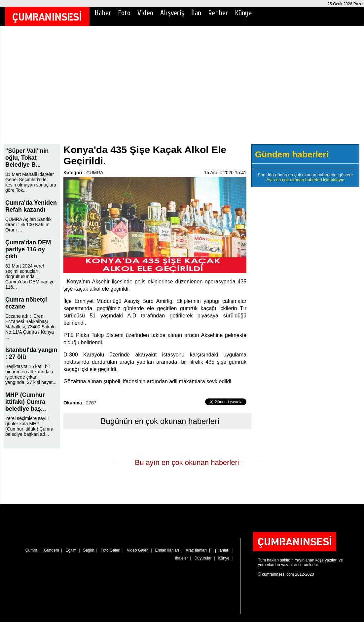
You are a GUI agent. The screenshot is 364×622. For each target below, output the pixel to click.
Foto (124, 13)
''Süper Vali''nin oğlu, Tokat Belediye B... (27, 158)
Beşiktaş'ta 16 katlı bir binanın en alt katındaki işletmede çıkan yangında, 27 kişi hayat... (31, 374)
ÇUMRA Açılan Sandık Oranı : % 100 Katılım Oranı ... (28, 225)
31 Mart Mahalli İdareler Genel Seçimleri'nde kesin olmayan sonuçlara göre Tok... (31, 182)
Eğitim (71, 550)
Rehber (218, 13)
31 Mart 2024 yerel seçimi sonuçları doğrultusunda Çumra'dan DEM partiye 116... (30, 276)
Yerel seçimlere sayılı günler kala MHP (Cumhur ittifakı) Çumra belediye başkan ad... (29, 426)
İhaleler (182, 558)
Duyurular (203, 558)
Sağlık (89, 550)
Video (145, 13)
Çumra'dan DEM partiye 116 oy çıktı (28, 249)
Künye (243, 13)
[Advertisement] (182, 90)
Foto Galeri (110, 550)
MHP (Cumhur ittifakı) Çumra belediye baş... (26, 402)
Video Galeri (138, 550)
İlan (196, 13)
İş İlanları (221, 550)
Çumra (31, 550)
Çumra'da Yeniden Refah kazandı (31, 206)
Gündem (52, 550)
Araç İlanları (196, 550)
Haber (103, 13)
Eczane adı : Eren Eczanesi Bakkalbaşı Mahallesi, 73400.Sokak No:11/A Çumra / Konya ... (30, 327)
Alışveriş (172, 13)
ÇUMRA (95, 173)
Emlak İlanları (167, 550)
